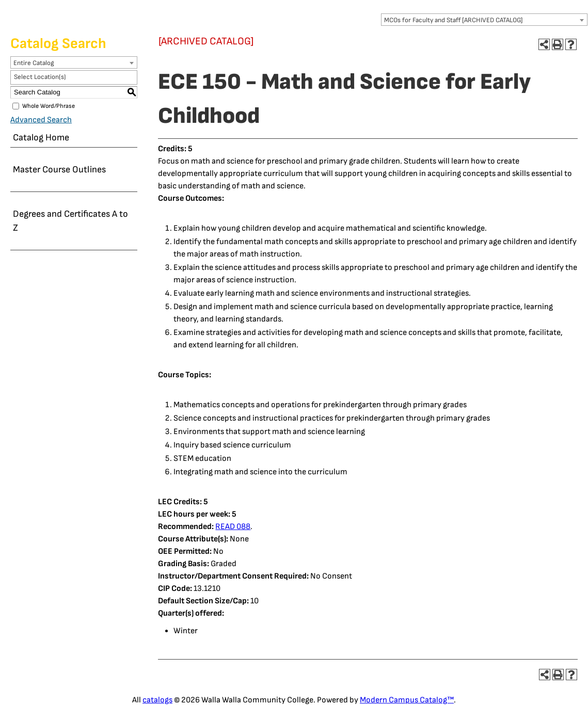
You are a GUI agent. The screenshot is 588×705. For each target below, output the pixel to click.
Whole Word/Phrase (49, 106)
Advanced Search (41, 120)
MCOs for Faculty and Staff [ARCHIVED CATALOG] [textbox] (454, 20)
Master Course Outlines (59, 170)
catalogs (157, 700)
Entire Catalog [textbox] (34, 63)
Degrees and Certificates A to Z (70, 221)
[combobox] (484, 20)
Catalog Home (41, 138)
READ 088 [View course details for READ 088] (233, 527)
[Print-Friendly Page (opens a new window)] (558, 44)
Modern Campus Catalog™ (407, 700)
